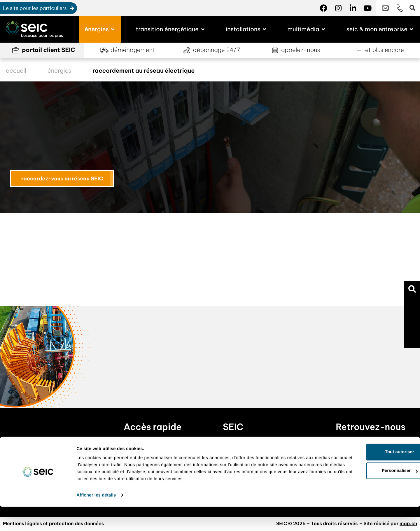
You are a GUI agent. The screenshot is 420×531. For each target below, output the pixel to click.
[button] (412, 289)
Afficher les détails (96, 519)
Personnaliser (371, 495)
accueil (16, 71)
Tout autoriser (371, 476)
